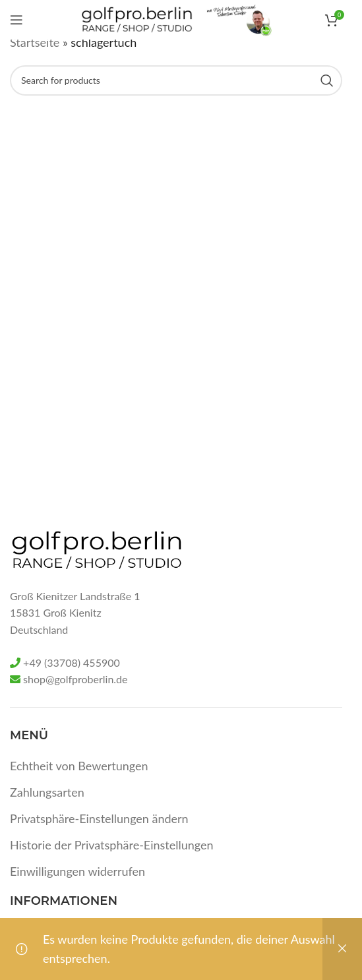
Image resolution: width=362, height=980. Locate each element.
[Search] (176, 80)
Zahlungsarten (47, 792)
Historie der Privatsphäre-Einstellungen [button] (112, 845)
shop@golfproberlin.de (75, 679)
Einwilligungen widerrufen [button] (77, 871)
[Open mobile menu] (16, 20)
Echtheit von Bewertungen (79, 766)
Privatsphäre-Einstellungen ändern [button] (99, 818)
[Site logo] (137, 18)
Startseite (35, 42)
